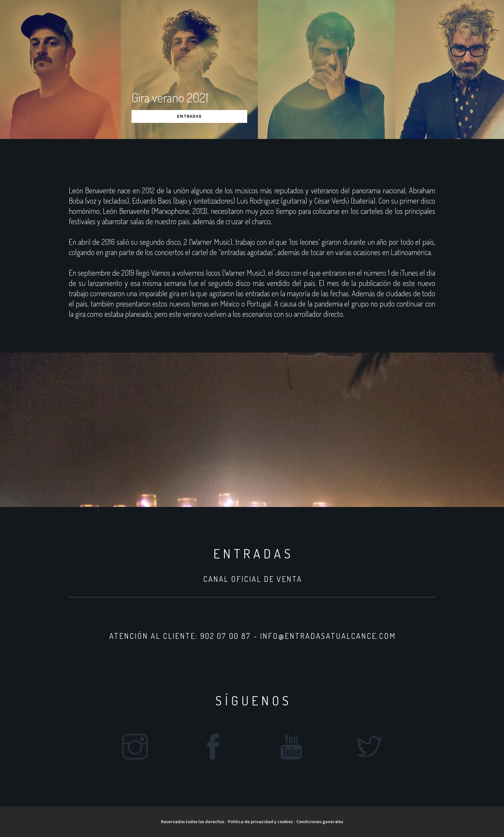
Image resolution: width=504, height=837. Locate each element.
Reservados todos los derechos (193, 822)
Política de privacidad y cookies (260, 822)
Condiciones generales (320, 822)
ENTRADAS (189, 116)
